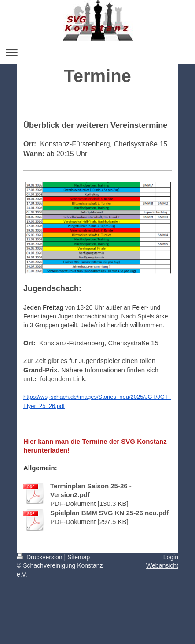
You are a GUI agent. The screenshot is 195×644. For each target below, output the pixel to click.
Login (171, 557)
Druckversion (40, 557)
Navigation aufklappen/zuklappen (97, 52)
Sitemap (79, 557)
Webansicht (162, 565)
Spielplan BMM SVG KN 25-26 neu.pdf (109, 513)
